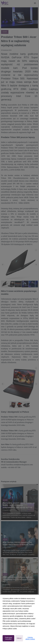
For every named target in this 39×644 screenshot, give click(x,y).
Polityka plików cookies (30, 638)
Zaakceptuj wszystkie (8, 638)
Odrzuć (19, 638)
